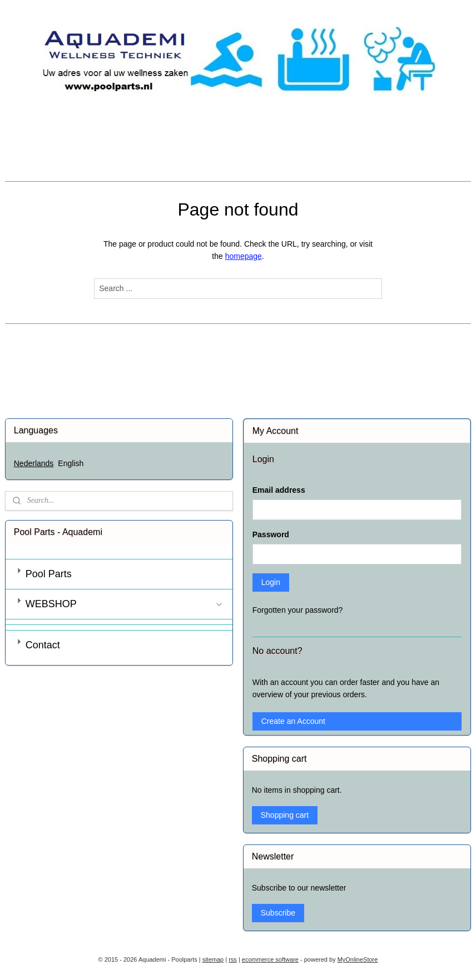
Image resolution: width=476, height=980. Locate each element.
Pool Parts (49, 574)
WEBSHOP (125, 604)
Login (271, 582)
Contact (43, 645)
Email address (279, 490)
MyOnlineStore (358, 959)
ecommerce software (270, 959)
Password (271, 534)
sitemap (213, 959)
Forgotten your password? (298, 610)
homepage (244, 256)
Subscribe (278, 913)
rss (233, 959)
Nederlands (34, 463)
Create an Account (293, 721)
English (71, 463)
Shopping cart (285, 815)
